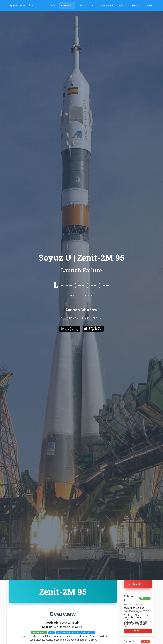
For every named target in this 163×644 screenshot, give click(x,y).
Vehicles (123, 5)
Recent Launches (134, 584)
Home (54, 5)
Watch (138, 631)
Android (137, 5)
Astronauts (108, 5)
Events (94, 5)
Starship (82, 5)
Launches (66, 5)
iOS (149, 5)
